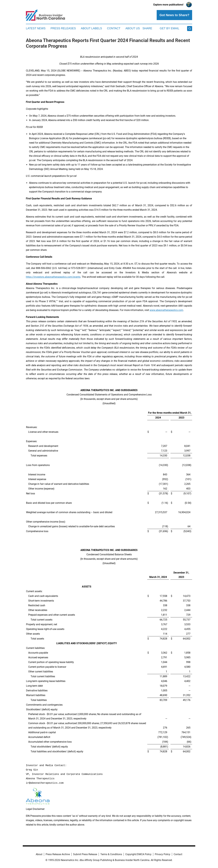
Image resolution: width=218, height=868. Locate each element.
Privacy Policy (163, 854)
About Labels (91, 28)
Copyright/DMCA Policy (138, 854)
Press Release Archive (58, 854)
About (39, 854)
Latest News (36, 28)
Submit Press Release (85, 854)
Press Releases (63, 28)
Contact (114, 28)
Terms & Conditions (111, 854)
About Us (133, 28)
